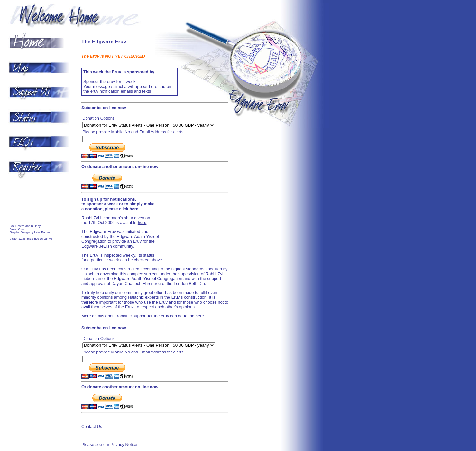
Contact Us (92, 426)
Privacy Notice (124, 444)
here (200, 316)
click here (129, 209)
